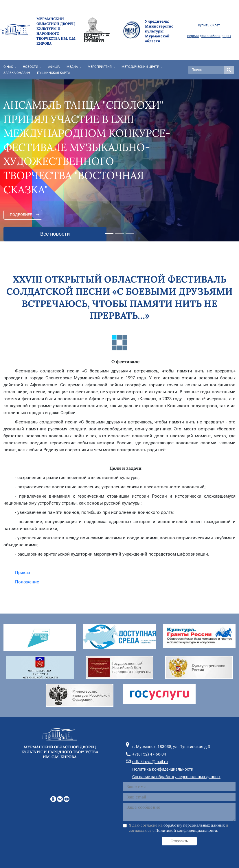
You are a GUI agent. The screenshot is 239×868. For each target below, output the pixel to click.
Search (229, 70)
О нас (8, 67)
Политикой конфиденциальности (186, 830)
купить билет (209, 25)
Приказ (23, 573)
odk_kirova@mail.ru (150, 762)
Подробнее (21, 215)
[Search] (207, 70)
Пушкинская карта (54, 73)
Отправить (179, 841)
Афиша (54, 67)
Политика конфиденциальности (163, 769)
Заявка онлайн (17, 73)
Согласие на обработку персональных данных (176, 777)
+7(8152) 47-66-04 (149, 754)
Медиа (72, 67)
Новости (31, 67)
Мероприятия (100, 67)
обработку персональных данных (194, 825)
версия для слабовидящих (209, 36)
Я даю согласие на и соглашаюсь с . (178, 828)
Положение (27, 582)
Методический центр (140, 67)
